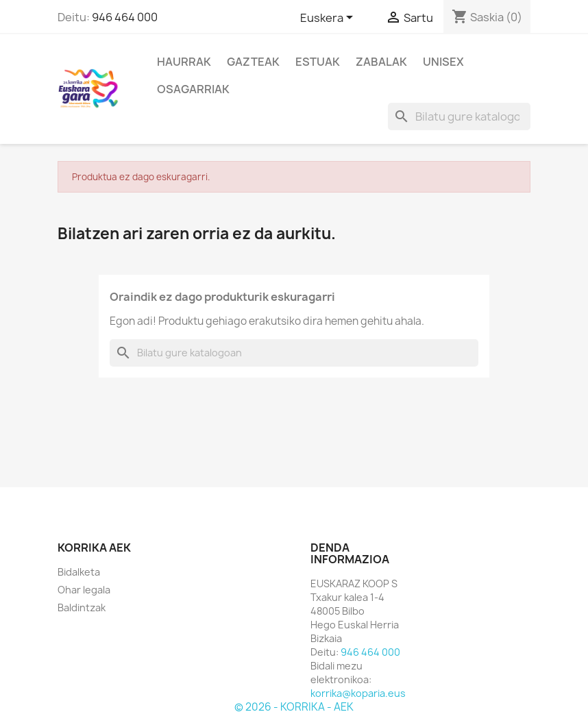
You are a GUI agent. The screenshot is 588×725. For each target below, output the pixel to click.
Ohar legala (84, 590)
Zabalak (381, 62)
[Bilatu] (459, 116)
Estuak (318, 62)
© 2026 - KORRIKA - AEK (294, 707)
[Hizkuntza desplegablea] (329, 19)
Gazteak (253, 62)
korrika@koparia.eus (358, 693)
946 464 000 (125, 17)
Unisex (443, 62)
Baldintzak (82, 607)
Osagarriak (193, 89)
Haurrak (184, 62)
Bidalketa (79, 572)
